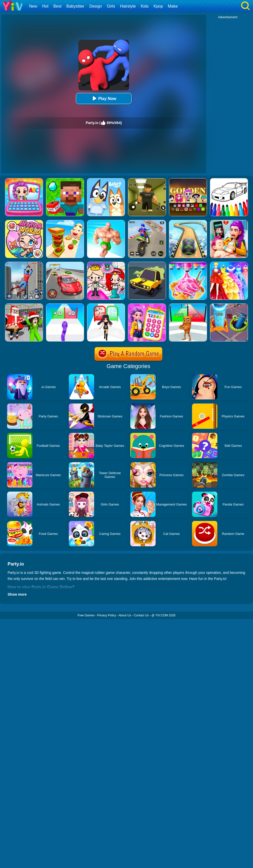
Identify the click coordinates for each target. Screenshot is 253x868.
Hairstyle (128, 6)
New (33, 6)
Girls (111, 6)
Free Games (86, 615)
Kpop (158, 6)
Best (57, 6)
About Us (125, 615)
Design (96, 6)
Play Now (104, 98)
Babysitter (75, 6)
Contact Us (141, 615)
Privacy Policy (107, 615)
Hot (45, 6)
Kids (145, 6)
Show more (17, 594)
